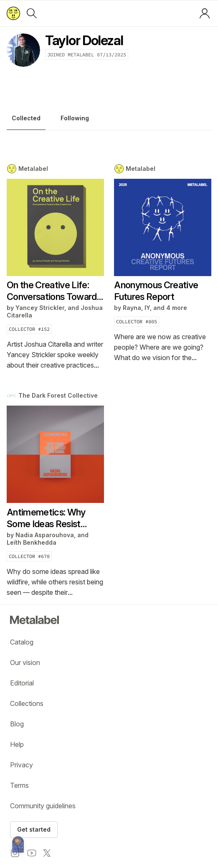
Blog (17, 724)
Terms (19, 785)
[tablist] (109, 120)
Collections (27, 703)
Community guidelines (43, 806)
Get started (34, 829)
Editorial (22, 683)
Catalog (22, 642)
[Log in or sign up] (205, 13)
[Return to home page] (13, 13)
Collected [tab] (26, 118)
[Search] (32, 13)
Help (17, 744)
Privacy (22, 765)
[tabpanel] (109, 381)
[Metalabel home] (18, 845)
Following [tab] (75, 118)
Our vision (25, 662)
